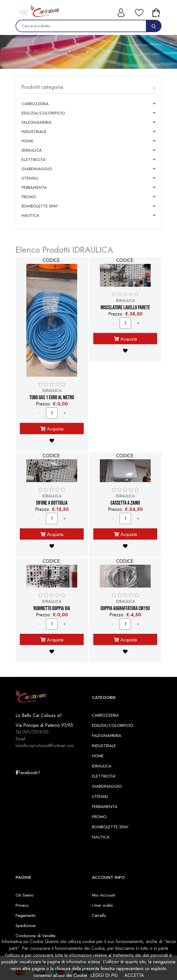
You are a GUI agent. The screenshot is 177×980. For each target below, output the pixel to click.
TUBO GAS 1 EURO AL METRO (52, 398)
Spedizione (26, 926)
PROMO (29, 197)
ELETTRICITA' (34, 160)
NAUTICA (30, 215)
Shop (39, 52)
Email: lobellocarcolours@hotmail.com (45, 742)
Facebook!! (28, 773)
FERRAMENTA (34, 187)
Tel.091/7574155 (32, 732)
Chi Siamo (25, 895)
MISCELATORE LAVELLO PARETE (125, 308)
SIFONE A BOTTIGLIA (52, 503)
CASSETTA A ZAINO (125, 503)
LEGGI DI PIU (104, 975)
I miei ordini (102, 905)
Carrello (99, 915)
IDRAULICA (32, 150)
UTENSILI (30, 178)
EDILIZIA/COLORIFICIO (43, 113)
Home (21, 52)
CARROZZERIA (35, 104)
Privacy (22, 905)
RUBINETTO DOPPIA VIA (52, 609)
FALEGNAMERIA (36, 122)
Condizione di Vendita (35, 936)
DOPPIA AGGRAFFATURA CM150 (125, 609)
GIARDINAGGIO (37, 169)
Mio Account (103, 895)
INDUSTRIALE (34, 132)
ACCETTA (134, 975)
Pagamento (26, 915)
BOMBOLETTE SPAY (40, 206)
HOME (27, 141)
